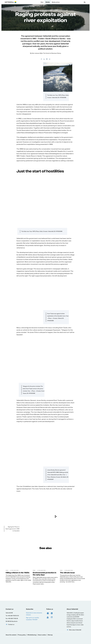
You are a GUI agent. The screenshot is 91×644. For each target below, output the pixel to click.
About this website (11, 635)
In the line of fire (46, 10)
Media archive (56, 2)
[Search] (85, 2)
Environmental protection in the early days (45, 574)
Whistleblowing (32, 635)
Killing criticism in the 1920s (18, 573)
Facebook (48, 613)
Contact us (11, 624)
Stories (48, 2)
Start (42, 2)
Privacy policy (22, 635)
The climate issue (67, 573)
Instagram (52, 617)
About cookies (42, 635)
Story (35, 10)
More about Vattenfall (75, 630)
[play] (56, 516)
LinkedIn (52, 613)
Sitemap (50, 635)
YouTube (48, 617)
